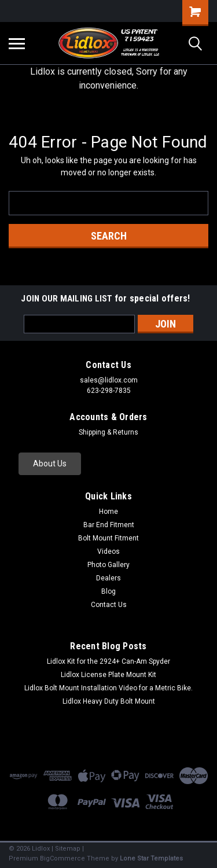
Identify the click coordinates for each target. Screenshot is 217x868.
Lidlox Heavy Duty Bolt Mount (109, 701)
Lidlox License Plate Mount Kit (108, 675)
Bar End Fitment (109, 525)
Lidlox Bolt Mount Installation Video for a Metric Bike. (108, 688)
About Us (50, 464)
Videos (108, 551)
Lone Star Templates (151, 858)
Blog (108, 591)
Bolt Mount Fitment (108, 538)
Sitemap (68, 849)
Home (108, 512)
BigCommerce (62, 858)
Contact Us (109, 605)
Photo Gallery (108, 565)
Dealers (108, 578)
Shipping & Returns (108, 432)
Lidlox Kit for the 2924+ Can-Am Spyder (108, 661)
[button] (50, 464)
